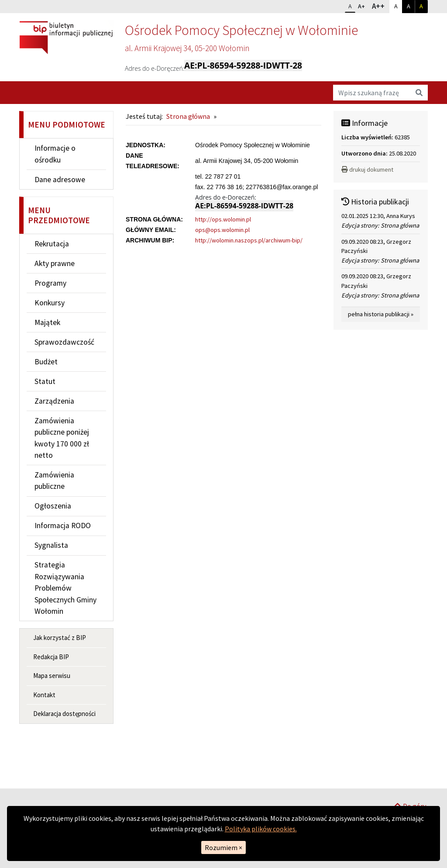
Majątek (47, 322)
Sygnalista (51, 545)
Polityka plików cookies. (261, 829)
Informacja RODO (63, 526)
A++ (380, 6)
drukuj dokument (367, 169)
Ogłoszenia (53, 506)
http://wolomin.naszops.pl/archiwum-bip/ (249, 240)
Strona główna (188, 116)
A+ (363, 5)
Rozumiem (223, 847)
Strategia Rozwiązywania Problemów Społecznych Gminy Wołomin (65, 588)
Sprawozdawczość (64, 342)
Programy (50, 283)
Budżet (46, 362)
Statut (45, 381)
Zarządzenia (54, 401)
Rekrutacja (52, 244)
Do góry (410, 777)
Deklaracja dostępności (64, 714)
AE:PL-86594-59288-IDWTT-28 (243, 66)
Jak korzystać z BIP (60, 638)
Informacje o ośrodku (55, 154)
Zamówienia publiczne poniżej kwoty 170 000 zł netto (62, 438)
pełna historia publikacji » (381, 314)
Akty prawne (55, 263)
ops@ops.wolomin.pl (222, 230)
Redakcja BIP (51, 657)
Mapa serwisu (52, 676)
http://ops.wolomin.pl (223, 219)
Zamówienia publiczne (54, 481)
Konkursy (50, 303)
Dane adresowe (60, 180)
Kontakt (44, 695)
